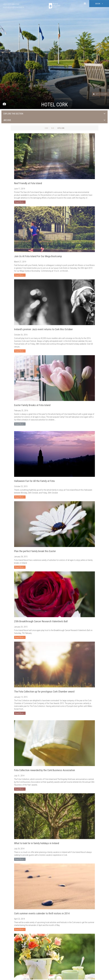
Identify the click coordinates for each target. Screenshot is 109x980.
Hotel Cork (61, 128)
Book (99, 4)
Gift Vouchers (98, 94)
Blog (53, 128)
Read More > (20, 202)
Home (46, 128)
